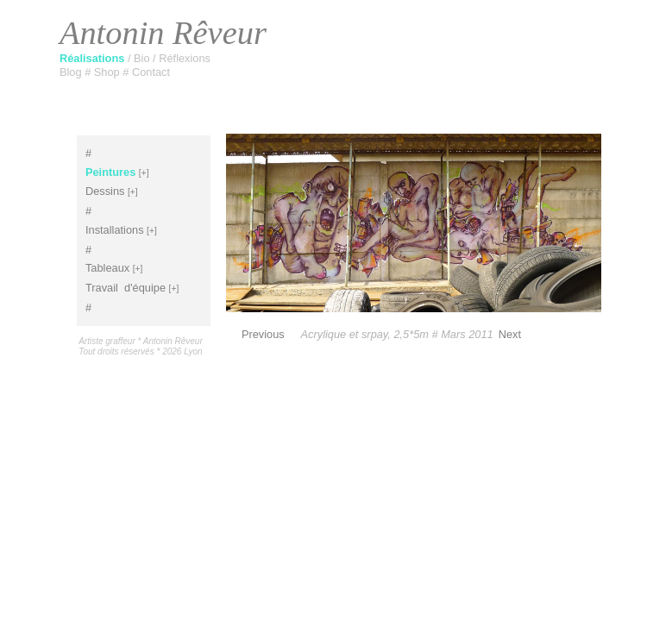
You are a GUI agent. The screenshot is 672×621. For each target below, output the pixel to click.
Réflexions (185, 58)
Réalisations (94, 58)
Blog (72, 72)
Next (510, 334)
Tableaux (107, 268)
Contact (151, 72)
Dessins (105, 191)
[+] (144, 173)
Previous (263, 334)
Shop (108, 72)
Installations (115, 230)
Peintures (110, 172)
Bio (143, 58)
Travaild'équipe (126, 288)
